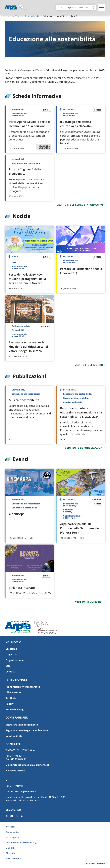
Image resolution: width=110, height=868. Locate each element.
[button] (102, 8)
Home (8, 16)
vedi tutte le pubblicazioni (84, 448)
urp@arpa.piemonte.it (24, 791)
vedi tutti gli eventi (89, 602)
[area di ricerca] (73, 7)
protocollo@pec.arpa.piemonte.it (30, 765)
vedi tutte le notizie (89, 365)
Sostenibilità (32, 16)
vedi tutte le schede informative (80, 205)
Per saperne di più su (29, 129)
